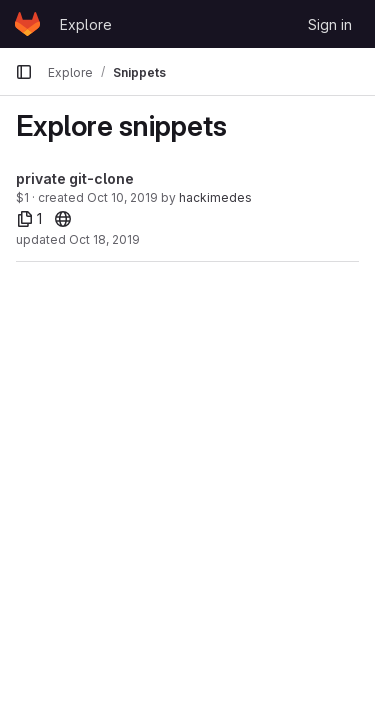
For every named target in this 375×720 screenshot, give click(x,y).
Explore (86, 24)
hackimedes (215, 197)
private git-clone (75, 178)
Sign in (330, 24)
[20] (63, 219)
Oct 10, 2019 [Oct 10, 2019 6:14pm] (122, 197)
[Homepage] (27, 24)
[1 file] (29, 219)
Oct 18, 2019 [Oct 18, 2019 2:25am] (104, 239)
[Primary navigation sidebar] (24, 72)
